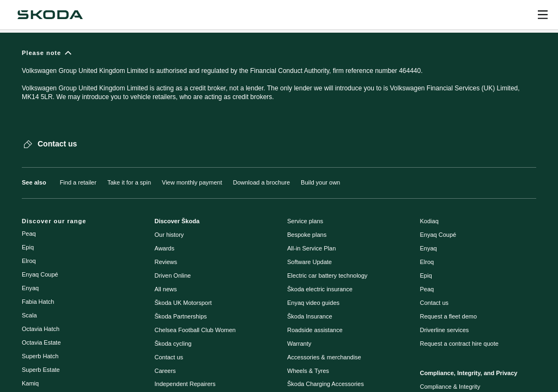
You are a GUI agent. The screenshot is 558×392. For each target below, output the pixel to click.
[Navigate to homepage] (50, 15)
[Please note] (279, 80)
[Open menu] (543, 15)
